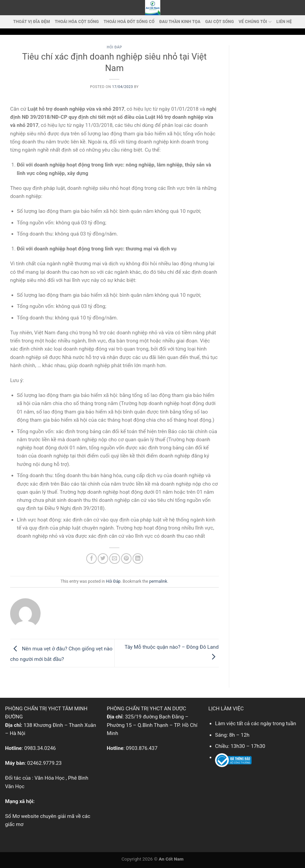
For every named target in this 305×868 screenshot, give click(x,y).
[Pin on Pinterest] (126, 559)
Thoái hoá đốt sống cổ (129, 22)
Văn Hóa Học (50, 778)
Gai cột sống (220, 22)
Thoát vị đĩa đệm (32, 22)
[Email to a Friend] (114, 559)
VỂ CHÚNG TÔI (255, 22)
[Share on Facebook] (91, 559)
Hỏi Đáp (114, 47)
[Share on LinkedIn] (138, 559)
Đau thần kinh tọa (180, 22)
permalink (158, 581)
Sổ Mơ (12, 816)
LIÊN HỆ (284, 22)
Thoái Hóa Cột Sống (77, 22)
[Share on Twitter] (103, 559)
